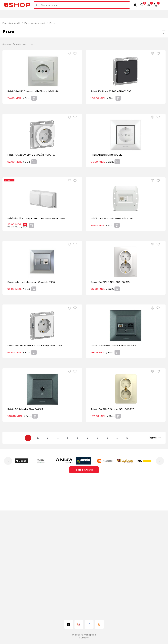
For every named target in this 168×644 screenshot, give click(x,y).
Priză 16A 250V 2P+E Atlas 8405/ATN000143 (36, 433)
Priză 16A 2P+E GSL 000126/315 (111, 352)
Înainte (155, 542)
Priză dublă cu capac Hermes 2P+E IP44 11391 (38, 271)
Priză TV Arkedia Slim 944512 (27, 514)
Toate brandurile (84, 574)
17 (132, 542)
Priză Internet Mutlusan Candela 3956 (33, 352)
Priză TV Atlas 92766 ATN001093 (112, 109)
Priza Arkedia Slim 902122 (108, 190)
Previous (9, 565)
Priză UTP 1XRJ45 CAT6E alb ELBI (113, 271)
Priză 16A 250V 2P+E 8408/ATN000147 (32, 190)
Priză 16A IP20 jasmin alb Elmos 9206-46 (34, 109)
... (121, 542)
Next (159, 565)
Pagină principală (12, 23)
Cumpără (34, 116)
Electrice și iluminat (38, 23)
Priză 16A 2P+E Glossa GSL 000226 (113, 514)
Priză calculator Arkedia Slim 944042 (115, 433)
